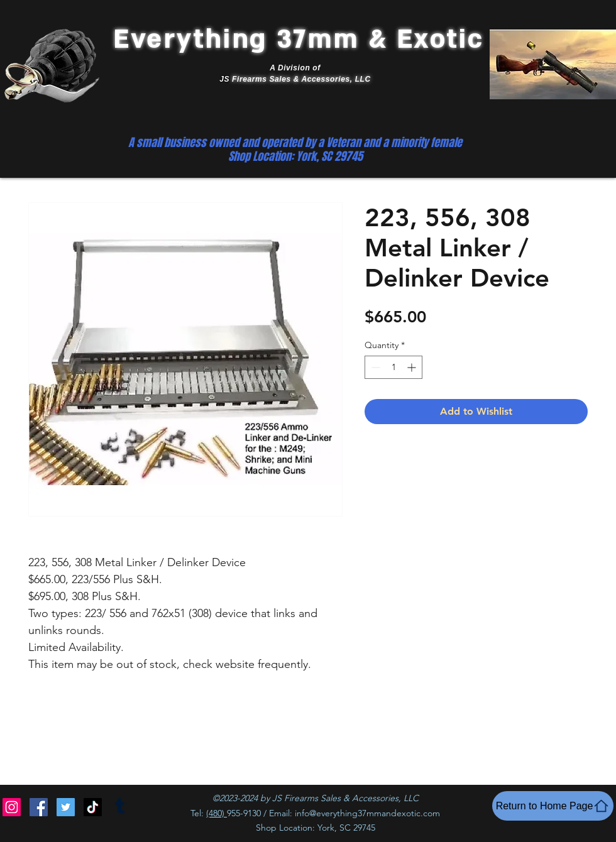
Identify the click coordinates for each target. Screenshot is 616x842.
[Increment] (413, 367)
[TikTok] (93, 807)
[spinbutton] (393, 367)
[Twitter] (66, 807)
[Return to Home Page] (553, 806)
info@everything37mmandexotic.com (367, 813)
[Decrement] (374, 367)
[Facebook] (39, 807)
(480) (217, 813)
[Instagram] (12, 807)
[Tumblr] (120, 807)
